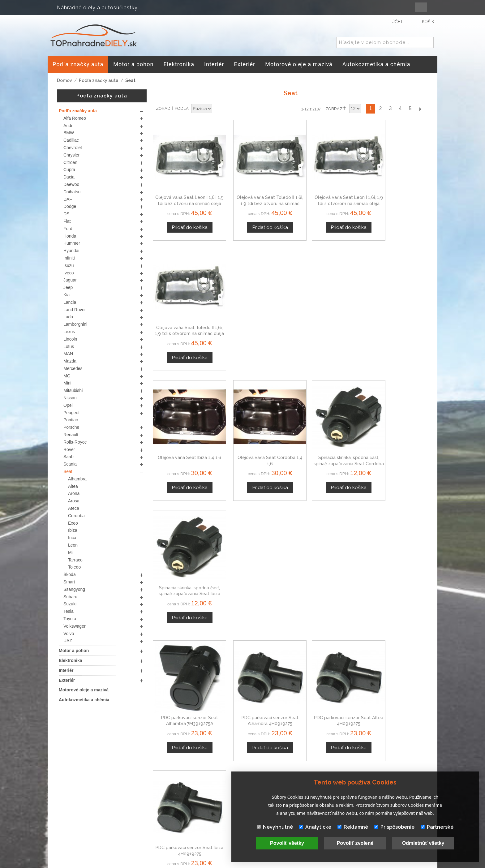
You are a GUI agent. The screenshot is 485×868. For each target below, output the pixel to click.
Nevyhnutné (275, 827)
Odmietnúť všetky (423, 843)
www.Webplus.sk (260, 864)
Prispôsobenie (394, 827)
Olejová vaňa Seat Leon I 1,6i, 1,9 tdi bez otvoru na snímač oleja (185, 194)
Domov (64, 80)
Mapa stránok (225, 819)
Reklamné (353, 827)
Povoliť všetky (287, 843)
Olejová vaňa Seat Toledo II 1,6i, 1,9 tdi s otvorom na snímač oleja (396, 194)
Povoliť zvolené (355, 843)
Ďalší (420, 109)
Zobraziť (336, 109)
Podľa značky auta (99, 80)
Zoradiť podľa (172, 108)
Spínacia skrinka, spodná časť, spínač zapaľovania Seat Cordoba (326, 315)
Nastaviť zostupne (218, 109)
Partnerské (437, 827)
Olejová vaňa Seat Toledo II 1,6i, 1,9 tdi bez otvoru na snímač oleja (255, 194)
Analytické (315, 827)
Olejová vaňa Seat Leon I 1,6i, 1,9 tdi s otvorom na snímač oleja (326, 194)
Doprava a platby (229, 812)
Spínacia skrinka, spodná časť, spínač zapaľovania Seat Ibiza (396, 315)
